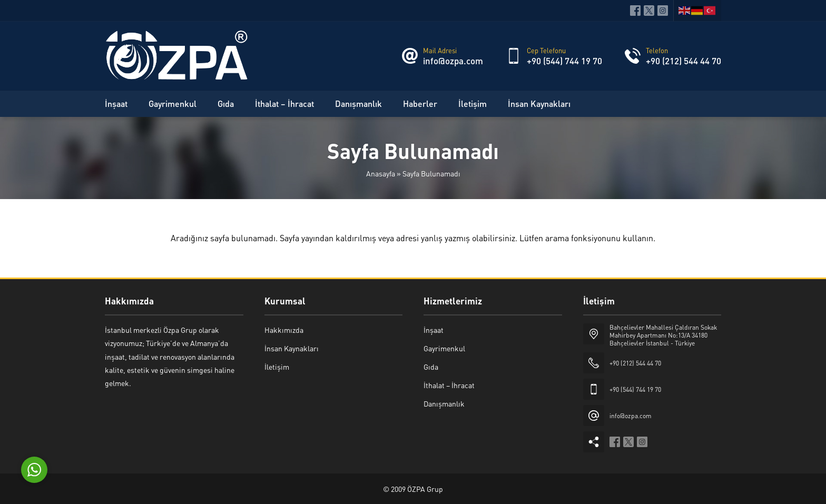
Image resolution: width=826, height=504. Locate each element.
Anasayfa (381, 173)
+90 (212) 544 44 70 (684, 61)
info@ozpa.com (453, 61)
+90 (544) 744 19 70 (564, 61)
